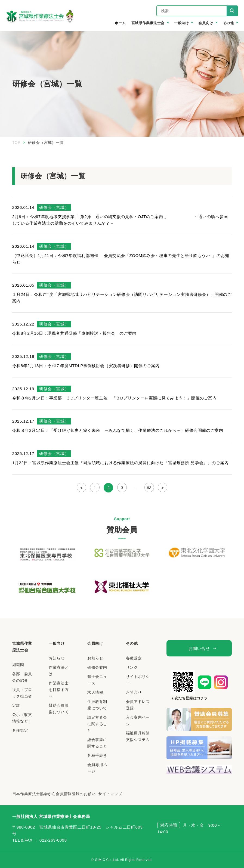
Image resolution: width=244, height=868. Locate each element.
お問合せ (134, 692)
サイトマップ (110, 794)
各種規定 (20, 730)
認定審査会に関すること (97, 724)
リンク (132, 667)
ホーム (120, 23)
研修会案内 (97, 667)
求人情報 (95, 692)
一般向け (57, 643)
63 (149, 488)
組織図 (18, 665)
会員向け (95, 643)
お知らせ (57, 658)
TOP (16, 142)
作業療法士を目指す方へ (59, 690)
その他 (132, 643)
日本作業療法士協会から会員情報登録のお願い (54, 794)
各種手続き (97, 755)
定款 (16, 705)
